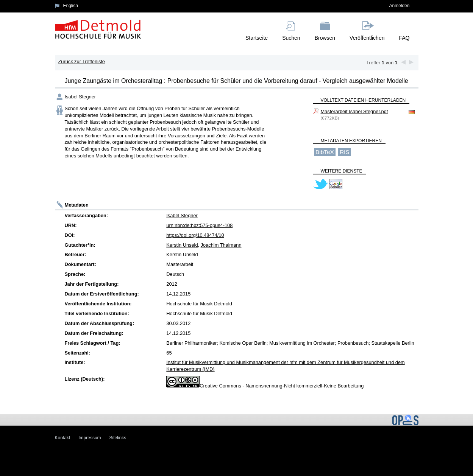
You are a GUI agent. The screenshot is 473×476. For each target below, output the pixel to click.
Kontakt (63, 438)
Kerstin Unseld (182, 245)
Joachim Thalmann (221, 245)
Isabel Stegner (80, 97)
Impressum (90, 438)
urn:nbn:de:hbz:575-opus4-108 (199, 225)
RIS (345, 152)
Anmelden (399, 6)
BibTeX (325, 152)
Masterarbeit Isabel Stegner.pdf (354, 111)
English (71, 6)
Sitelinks (118, 438)
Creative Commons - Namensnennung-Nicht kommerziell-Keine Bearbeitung (282, 386)
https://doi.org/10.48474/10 (195, 235)
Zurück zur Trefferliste (81, 61)
